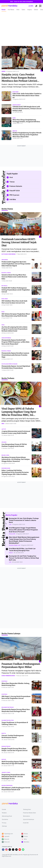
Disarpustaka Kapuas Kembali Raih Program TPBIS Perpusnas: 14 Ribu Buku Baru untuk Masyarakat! (15, 342)
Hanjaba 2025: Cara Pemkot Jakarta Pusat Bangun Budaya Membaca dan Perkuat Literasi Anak (19, 79)
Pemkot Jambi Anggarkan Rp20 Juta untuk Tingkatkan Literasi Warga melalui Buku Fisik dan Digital (16, 264)
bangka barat (17, 105)
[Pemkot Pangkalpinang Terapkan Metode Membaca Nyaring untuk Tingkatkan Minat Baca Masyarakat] (6, 135)
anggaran (5, 260)
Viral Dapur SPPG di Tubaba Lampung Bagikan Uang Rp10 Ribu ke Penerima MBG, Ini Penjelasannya (19, 413)
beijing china (5, 455)
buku (3, 312)
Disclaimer (5, 819)
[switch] (31, 6)
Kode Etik (26, 823)
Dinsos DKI (12, 534)
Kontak (4, 809)
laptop (4, 429)
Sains (23, 10)
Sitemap (4, 826)
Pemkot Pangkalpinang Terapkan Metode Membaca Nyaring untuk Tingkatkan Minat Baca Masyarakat (27, 135)
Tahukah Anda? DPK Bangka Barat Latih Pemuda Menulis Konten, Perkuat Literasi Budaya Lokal (27, 109)
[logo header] (9, 6)
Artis (18, 10)
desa (3, 325)
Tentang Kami (27, 809)
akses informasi (6, 338)
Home (4, 10)
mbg (3, 424)
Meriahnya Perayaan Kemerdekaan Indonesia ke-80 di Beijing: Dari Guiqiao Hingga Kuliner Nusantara (16, 459)
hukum (11, 553)
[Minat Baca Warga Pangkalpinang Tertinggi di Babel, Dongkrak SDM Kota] (6, 122)
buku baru (16, 92)
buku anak (5, 299)
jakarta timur (6, 772)
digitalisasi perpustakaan (9, 364)
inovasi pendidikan (7, 785)
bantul (4, 733)
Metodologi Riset (7, 816)
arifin (3, 71)
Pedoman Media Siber (30, 813)
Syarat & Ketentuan (29, 819)
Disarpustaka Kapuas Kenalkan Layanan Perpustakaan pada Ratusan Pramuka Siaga (15, 355)
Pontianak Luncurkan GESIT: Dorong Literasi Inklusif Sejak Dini (19, 242)
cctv (10, 524)
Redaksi (4, 813)
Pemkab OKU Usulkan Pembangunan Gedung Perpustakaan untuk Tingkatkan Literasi (16, 290)
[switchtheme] (36, 6)
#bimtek (15, 131)
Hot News (11, 10)
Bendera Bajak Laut (15, 545)
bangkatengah (6, 746)
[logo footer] (10, 804)
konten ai (4, 681)
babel (14, 118)
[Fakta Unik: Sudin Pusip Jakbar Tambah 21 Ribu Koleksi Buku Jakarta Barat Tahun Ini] (6, 96)
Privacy (4, 823)
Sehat (36, 10)
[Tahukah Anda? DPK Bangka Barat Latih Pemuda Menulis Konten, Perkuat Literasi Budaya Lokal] (6, 109)
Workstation (26, 816)
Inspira (30, 10)
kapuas (4, 759)
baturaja (4, 286)
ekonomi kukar (6, 468)
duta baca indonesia (9, 254)
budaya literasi (6, 273)
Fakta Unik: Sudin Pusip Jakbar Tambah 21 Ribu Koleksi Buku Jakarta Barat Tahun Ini (27, 96)
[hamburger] (40, 6)
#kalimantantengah (8, 707)
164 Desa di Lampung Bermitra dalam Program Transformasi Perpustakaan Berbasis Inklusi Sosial (15, 329)
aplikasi (4, 442)
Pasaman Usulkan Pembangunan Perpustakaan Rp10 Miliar (21, 665)
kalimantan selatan (8, 720)
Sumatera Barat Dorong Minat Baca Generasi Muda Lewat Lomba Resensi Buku (14, 277)
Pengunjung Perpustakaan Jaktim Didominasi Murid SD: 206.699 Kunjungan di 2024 (13, 777)
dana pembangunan (8, 676)
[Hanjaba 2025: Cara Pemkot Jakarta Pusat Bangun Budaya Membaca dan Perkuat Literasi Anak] (22, 59)
